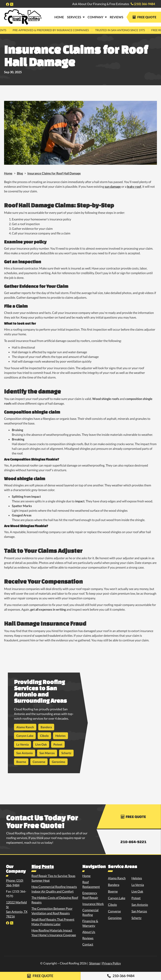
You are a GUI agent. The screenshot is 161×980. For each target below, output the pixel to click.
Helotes (60, 736)
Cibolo (44, 736)
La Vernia (23, 744)
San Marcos (47, 753)
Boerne (21, 762)
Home (8, 173)
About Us (89, 932)
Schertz (66, 753)
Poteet (58, 744)
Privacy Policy (111, 963)
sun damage (113, 186)
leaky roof (134, 186)
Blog (20, 173)
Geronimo (59, 762)
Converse (39, 762)
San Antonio (25, 753)
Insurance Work (93, 904)
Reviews (117, 17)
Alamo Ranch (25, 727)
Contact (88, 944)
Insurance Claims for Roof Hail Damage (54, 173)
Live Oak (41, 744)
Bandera (46, 727)
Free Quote (144, 17)
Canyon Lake (25, 736)
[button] (76, 17)
